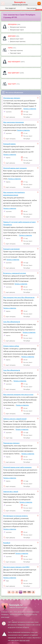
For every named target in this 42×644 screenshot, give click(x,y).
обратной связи (24, 640)
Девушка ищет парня (17, 39)
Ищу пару (12, 84)
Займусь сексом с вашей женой (15, 419)
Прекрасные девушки (11, 443)
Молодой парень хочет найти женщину (17, 467)
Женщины (12, 24)
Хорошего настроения (11, 249)
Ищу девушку (14, 73)
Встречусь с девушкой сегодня (15, 273)
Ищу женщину (14, 62)
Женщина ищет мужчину (18, 27)
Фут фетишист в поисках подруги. (16, 516)
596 (29, 592)
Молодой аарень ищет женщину (15, 168)
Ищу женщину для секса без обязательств (19, 297)
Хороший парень (9, 144)
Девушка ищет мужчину (18, 42)
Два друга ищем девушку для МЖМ (16, 567)
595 (25, 592)
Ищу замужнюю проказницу (14, 122)
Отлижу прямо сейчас (11, 346)
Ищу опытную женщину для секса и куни (18, 394)
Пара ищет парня (15, 53)
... (21, 592)
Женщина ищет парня (17, 30)
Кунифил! (7, 543)
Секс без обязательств (12, 322)
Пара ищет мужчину (16, 51)
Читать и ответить (30, 109)
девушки (12, 36)
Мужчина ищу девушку (12, 98)
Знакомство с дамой (11, 491)
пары (10, 48)
